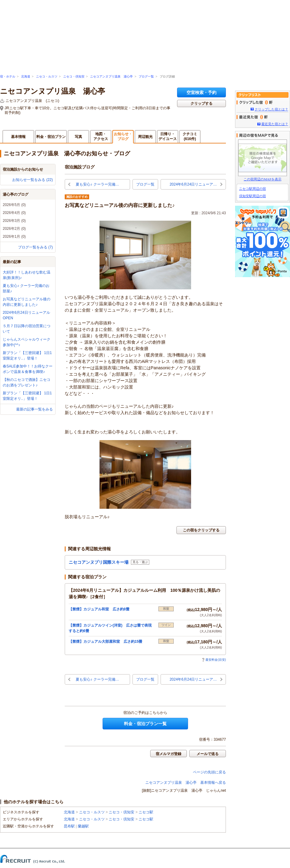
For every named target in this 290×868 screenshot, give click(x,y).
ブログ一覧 (146, 76)
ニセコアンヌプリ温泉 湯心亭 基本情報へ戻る (186, 783)
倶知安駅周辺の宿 (252, 196)
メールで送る (208, 754)
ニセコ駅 (146, 812)
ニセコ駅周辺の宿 (252, 189)
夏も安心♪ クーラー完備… (97, 184)
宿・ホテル (8, 76)
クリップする (201, 103)
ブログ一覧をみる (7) (35, 247)
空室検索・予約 (201, 92)
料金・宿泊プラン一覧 (145, 724)
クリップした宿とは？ (271, 109)
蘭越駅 (83, 826)
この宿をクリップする (201, 530)
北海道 (26, 76)
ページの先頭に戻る (209, 772)
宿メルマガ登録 (169, 754)
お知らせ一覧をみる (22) (33, 180)
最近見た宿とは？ (275, 124)
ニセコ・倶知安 (74, 76)
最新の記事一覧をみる (34, 409)
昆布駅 (69, 826)
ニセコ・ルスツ (47, 76)
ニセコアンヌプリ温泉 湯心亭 (111, 76)
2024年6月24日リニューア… (193, 184)
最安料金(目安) (214, 660)
